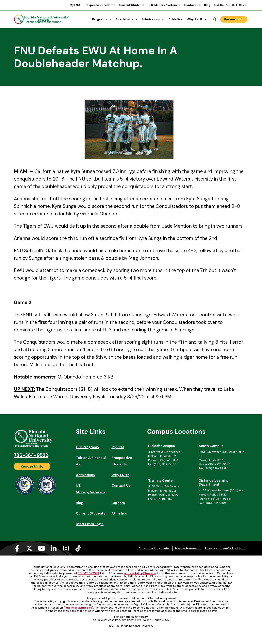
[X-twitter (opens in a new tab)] (29, 548)
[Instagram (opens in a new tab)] (66, 548)
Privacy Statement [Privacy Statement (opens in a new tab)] (188, 548)
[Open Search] (215, 19)
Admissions (153, 19)
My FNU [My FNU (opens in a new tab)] (75, 5)
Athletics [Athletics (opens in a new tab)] (176, 19)
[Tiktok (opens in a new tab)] (78, 548)
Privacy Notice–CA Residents (225, 548)
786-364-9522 (31, 455)
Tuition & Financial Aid (91, 461)
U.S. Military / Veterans (164, 5)
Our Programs (87, 447)
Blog (207, 5)
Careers (118, 503)
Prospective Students (99, 5)
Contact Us (192, 5)
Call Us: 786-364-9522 (230, 5)
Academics (127, 19)
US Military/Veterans (91, 489)
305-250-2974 (89, 573)
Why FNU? (197, 19)
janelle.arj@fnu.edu (78, 608)
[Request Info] (234, 19)
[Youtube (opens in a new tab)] (41, 548)
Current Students (132, 5)
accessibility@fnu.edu (140, 573)
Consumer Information (155, 548)
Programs (102, 19)
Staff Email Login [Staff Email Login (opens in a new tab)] (90, 524)
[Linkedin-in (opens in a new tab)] (54, 548)
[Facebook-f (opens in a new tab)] (17, 548)
